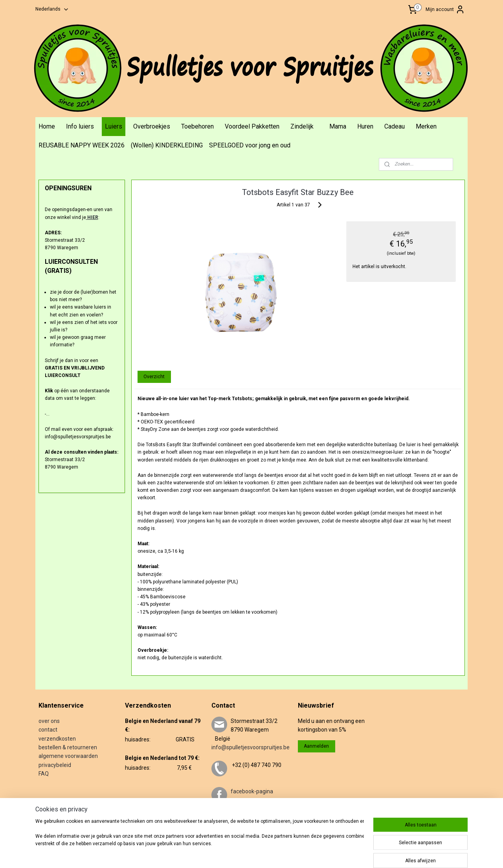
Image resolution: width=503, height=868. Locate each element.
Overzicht (154, 377)
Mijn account (445, 9)
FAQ (44, 774)
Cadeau (395, 126)
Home (47, 126)
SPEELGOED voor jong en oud (250, 145)
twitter (239, 818)
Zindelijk (302, 126)
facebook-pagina (252, 791)
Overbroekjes (152, 126)
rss (268, 854)
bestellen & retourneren (68, 747)
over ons (49, 721)
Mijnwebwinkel (363, 854)
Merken (426, 126)
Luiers (114, 126)
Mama (338, 126)
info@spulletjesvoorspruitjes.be (251, 747)
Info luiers (80, 126)
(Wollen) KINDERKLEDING (167, 145)
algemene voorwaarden (68, 756)
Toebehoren (197, 126)
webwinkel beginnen (296, 854)
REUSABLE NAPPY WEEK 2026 (82, 145)
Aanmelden (316, 746)
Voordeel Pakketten (252, 126)
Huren (365, 126)
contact (48, 730)
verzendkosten (57, 739)
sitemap (252, 854)
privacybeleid (55, 765)
